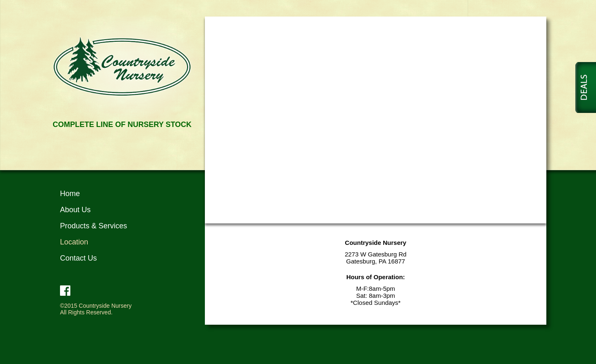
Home (70, 194)
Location (74, 242)
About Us (75, 210)
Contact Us (78, 258)
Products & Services (94, 226)
